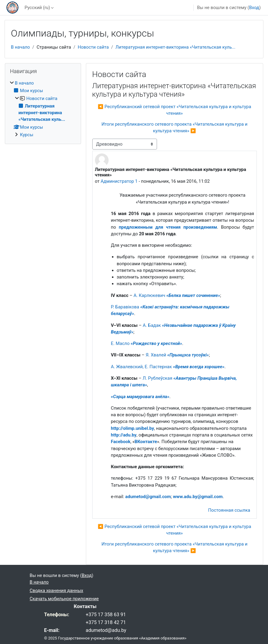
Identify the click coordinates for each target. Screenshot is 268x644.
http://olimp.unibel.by (133, 428)
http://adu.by (124, 435)
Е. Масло (147, 343)
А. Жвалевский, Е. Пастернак (168, 367)
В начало (20, 47)
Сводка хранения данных (56, 591)
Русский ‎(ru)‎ (37, 8)
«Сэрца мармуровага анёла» (140, 397)
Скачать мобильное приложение (64, 599)
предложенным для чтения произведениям (168, 227)
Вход (254, 8)
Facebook (121, 442)
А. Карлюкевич (177, 295)
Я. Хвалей (177, 355)
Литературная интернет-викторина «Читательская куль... (176, 47)
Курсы (27, 135)
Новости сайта (93, 47)
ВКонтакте (146, 442)
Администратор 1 (119, 181)
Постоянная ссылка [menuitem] (229, 510)
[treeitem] (43, 109)
